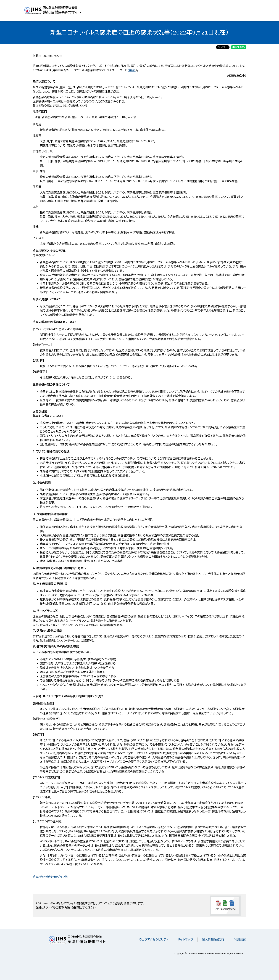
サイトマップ (185, 940)
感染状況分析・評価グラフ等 (50, 877)
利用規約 (240, 940)
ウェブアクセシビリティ (154, 940)
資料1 (132, 70)
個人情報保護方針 (214, 940)
